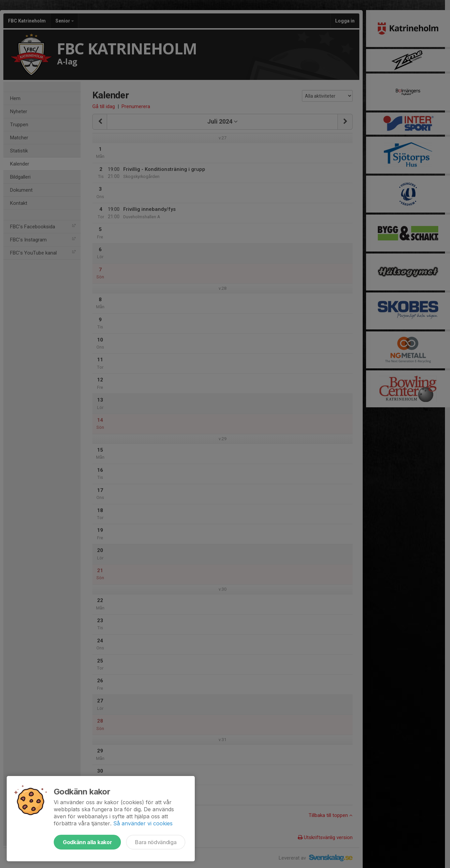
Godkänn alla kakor (87, 842)
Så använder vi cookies (143, 823)
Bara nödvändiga (156, 842)
